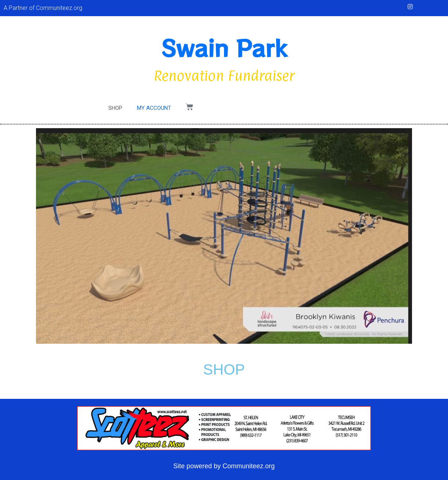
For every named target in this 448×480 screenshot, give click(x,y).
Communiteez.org (249, 466)
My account (154, 108)
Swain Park (224, 47)
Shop (115, 108)
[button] (10, 23)
